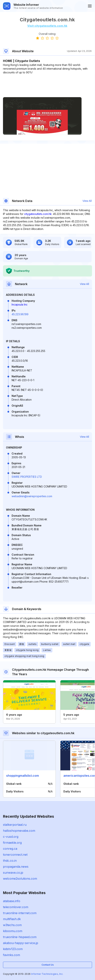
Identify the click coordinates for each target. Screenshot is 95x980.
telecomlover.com (16, 907)
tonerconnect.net (15, 855)
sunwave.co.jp (13, 873)
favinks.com (12, 955)
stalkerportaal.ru (15, 825)
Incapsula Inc (20, 304)
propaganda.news (16, 867)
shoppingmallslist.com (23, 776)
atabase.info (12, 901)
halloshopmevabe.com (19, 831)
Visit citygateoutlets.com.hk (47, 26)
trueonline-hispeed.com (20, 937)
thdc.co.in (10, 861)
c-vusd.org (11, 837)
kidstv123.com (13, 949)
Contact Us (48, 965)
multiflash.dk (12, 919)
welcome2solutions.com (20, 879)
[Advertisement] (47, 86)
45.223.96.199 (20, 314)
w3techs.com (12, 925)
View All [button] (87, 201)
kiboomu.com (13, 931)
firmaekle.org (12, 843)
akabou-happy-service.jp (21, 943)
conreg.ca (10, 849)
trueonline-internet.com (20, 913)
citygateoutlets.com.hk (38, 214)
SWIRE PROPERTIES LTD (27, 477)
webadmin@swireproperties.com (32, 496)
